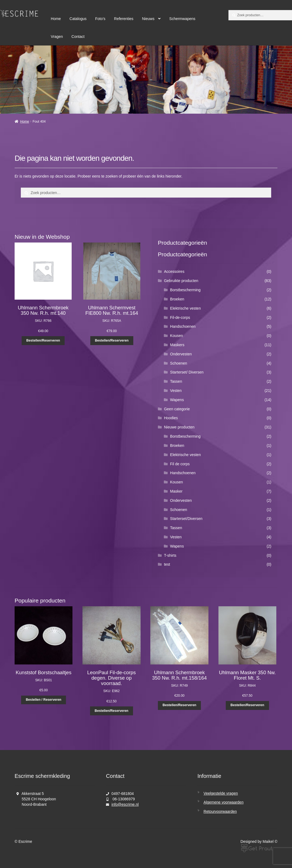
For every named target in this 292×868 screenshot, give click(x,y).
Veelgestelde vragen (221, 793)
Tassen (176, 381)
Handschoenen (183, 326)
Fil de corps (180, 464)
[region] (146, 80)
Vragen (57, 37)
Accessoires (174, 271)
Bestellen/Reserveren (43, 340)
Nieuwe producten (179, 427)
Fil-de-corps (180, 317)
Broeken (177, 299)
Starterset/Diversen (186, 519)
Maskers (177, 345)
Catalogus (78, 19)
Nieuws (148, 19)
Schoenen (179, 363)
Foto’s (100, 19)
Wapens (177, 400)
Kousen (176, 336)
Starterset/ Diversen (187, 372)
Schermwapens (182, 19)
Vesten (176, 391)
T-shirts (170, 555)
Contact (78, 37)
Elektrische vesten (185, 308)
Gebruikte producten (181, 281)
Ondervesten (181, 354)
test (167, 564)
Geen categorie (177, 409)
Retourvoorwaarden (220, 811)
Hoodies (171, 418)
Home (56, 19)
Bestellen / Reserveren (43, 700)
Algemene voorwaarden (224, 802)
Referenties (124, 19)
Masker (176, 491)
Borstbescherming (185, 290)
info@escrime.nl (125, 804)
